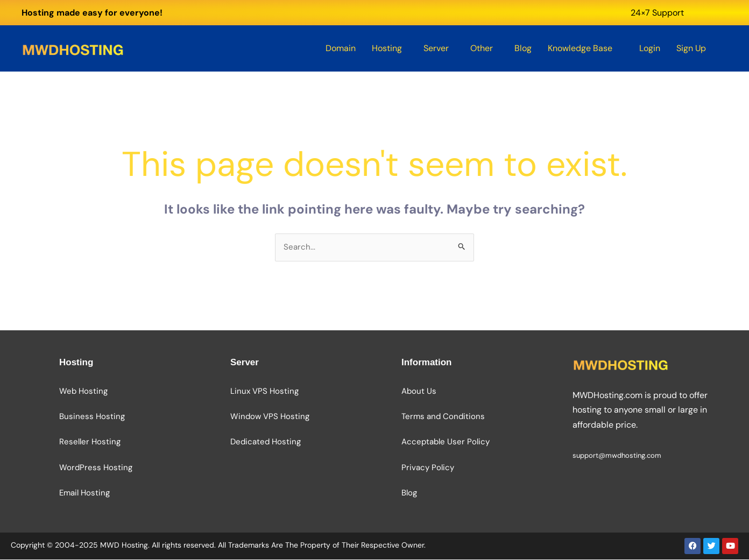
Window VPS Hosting (270, 417)
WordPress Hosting (96, 468)
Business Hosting (92, 417)
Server (436, 48)
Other (482, 48)
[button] (390, 48)
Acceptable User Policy (446, 443)
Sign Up (691, 48)
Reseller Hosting (90, 443)
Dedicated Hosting (266, 443)
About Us (419, 392)
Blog (523, 48)
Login (650, 48)
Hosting (387, 48)
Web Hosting (83, 392)
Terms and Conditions (443, 417)
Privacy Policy (428, 468)
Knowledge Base (580, 48)
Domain (341, 48)
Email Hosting (84, 493)
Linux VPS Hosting (264, 392)
